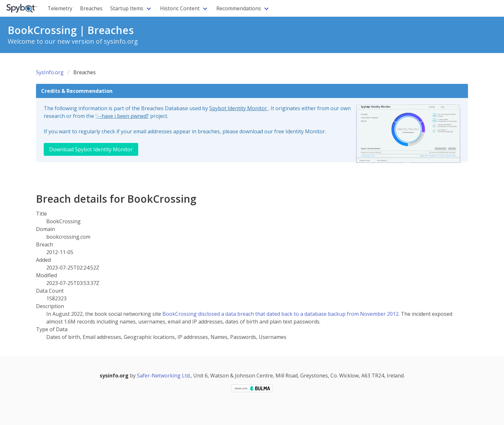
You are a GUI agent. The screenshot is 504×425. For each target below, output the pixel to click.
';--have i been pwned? (122, 116)
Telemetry (60, 8)
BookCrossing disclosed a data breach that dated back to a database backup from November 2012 (280, 314)
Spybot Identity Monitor (239, 108)
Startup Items (127, 8)
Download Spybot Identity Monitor (91, 149)
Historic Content (180, 8)
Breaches (91, 8)
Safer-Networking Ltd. (164, 376)
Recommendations (239, 8)
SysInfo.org (50, 72)
